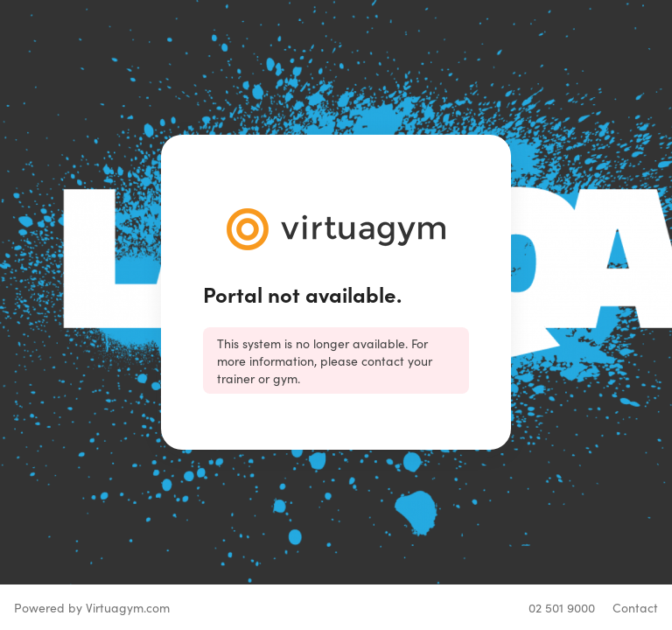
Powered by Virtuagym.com (92, 607)
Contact (635, 607)
